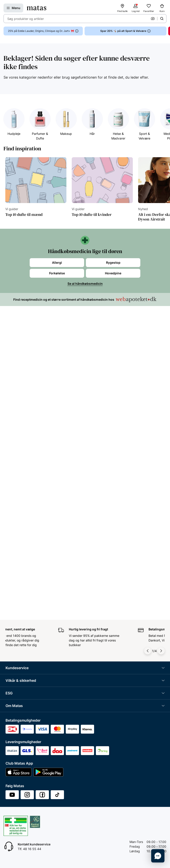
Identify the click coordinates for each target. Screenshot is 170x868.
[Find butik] (122, 8)
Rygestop (113, 263)
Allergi (57, 263)
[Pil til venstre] (148, 651)
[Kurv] (162, 8)
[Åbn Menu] (13, 8)
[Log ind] (135, 8)
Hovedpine (113, 273)
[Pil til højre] (161, 651)
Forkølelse (57, 273)
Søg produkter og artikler (26, 19)
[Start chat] (158, 856)
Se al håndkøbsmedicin (85, 284)
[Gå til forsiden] (37, 8)
